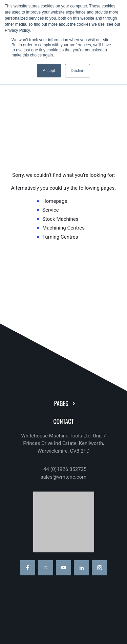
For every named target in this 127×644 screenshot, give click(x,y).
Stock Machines (60, 219)
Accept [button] (49, 71)
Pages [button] (65, 403)
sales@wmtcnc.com (64, 477)
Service (51, 210)
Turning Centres (60, 237)
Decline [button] (78, 71)
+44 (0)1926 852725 (64, 469)
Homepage (55, 201)
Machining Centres (63, 228)
